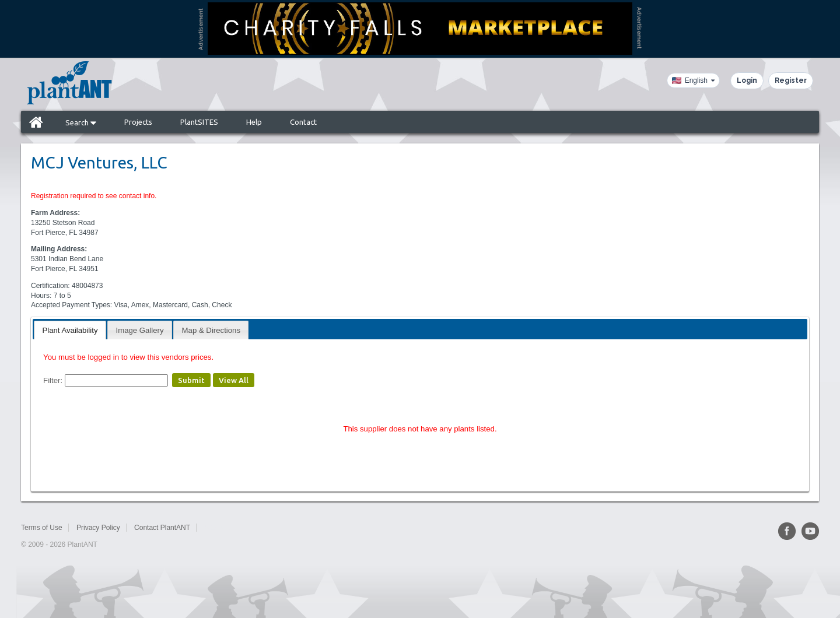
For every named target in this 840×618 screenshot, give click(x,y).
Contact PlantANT (162, 528)
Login (747, 80)
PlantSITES (199, 122)
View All (234, 380)
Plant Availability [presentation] (70, 330)
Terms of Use (42, 528)
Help (254, 122)
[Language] (693, 80)
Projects (138, 122)
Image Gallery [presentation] (140, 330)
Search (81, 122)
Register (791, 80)
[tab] (70, 330)
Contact (303, 122)
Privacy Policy (98, 528)
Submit (191, 380)
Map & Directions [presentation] (211, 330)
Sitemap (217, 528)
